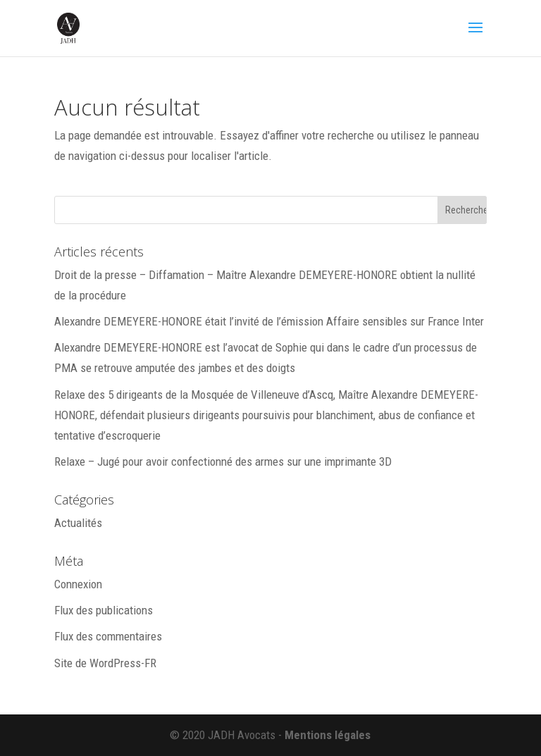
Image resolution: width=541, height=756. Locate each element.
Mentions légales (328, 735)
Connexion (78, 584)
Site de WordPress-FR (105, 663)
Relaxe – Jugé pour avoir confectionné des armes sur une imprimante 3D (223, 461)
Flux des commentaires (108, 636)
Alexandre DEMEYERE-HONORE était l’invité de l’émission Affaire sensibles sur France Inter (269, 321)
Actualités (78, 523)
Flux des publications (104, 610)
